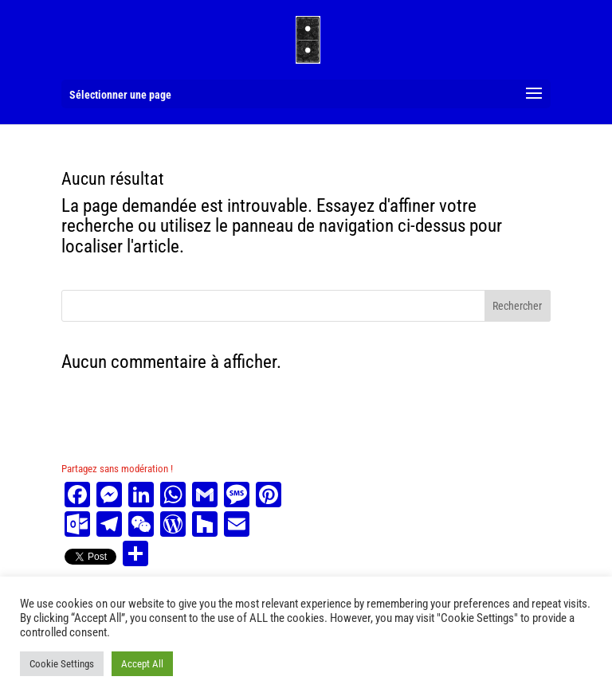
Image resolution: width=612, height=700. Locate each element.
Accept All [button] (142, 664)
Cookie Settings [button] (62, 664)
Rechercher (517, 306)
